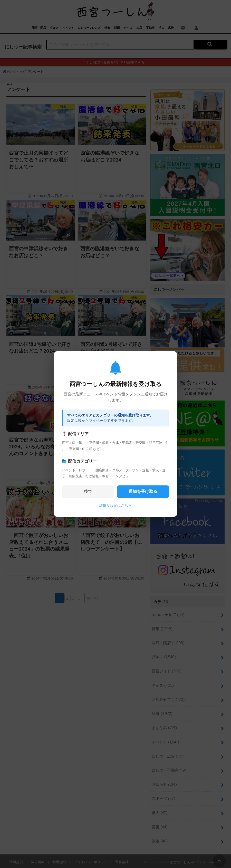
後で (88, 491)
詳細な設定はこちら (115, 505)
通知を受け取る (143, 491)
